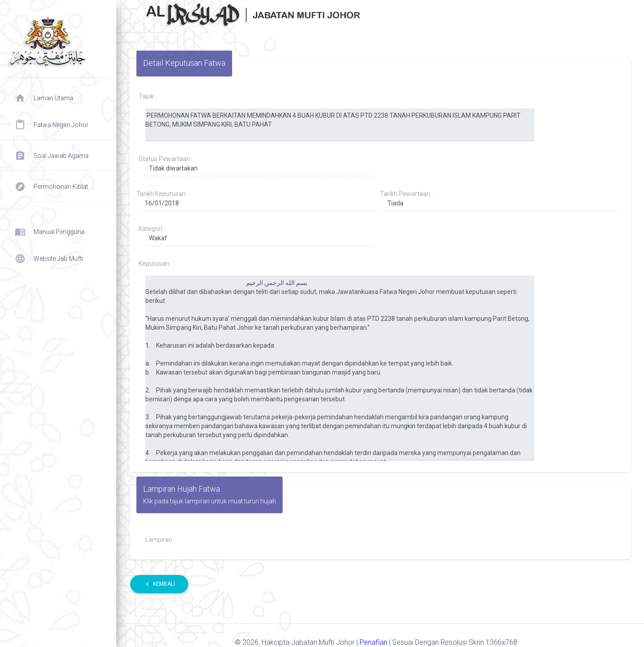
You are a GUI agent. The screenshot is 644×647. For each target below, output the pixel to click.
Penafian (374, 642)
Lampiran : (160, 540)
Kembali (159, 584)
